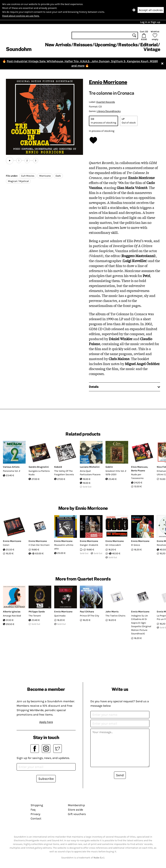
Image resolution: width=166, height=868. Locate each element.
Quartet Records (106, 102)
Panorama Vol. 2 (12, 471)
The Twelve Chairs (115, 616)
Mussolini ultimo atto (64, 547)
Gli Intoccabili (113, 545)
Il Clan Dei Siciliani (39, 545)
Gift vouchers (77, 814)
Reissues (83, 45)
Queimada (60, 616)
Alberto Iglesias (12, 612)
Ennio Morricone (108, 82)
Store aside (75, 810)
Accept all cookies (151, 10)
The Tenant (35, 616)
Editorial (149, 45)
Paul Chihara (87, 612)
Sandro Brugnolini (39, 467)
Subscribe (46, 779)
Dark (58, 176)
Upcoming (105, 45)
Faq (33, 810)
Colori (6, 545)
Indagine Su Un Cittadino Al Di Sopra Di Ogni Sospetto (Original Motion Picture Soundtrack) (141, 625)
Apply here (46, 722)
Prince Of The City (89, 616)
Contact (36, 818)
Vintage (152, 49)
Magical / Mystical (18, 181)
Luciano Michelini (90, 467)
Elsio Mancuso (139, 467)
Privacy (35, 814)
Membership (76, 805)
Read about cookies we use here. (21, 16)
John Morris (112, 612)
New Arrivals (58, 45)
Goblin (109, 467)
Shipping (37, 805)
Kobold (58, 467)
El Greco (136, 545)
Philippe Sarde (37, 612)
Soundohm (19, 49)
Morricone (45, 176)
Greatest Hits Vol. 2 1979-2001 (116, 473)
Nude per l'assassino (137, 476)
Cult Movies (28, 176)
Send (120, 775)
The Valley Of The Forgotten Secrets (64, 473)
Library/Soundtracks (109, 111)
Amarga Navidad (12, 616)
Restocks (128, 45)
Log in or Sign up (150, 22)
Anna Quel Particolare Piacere (90, 473)
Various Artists (11, 467)
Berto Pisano (138, 471)
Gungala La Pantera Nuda (39, 473)
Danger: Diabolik (89, 545)
